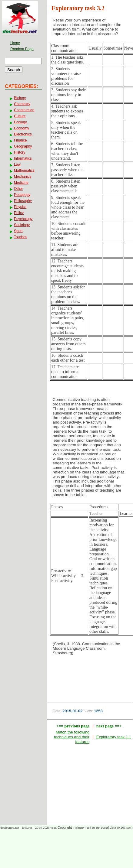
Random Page (22, 49)
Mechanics (23, 177)
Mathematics (24, 171)
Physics (20, 207)
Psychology (23, 219)
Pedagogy (22, 195)
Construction (24, 110)
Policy (19, 213)
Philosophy (23, 201)
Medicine (21, 183)
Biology (20, 98)
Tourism (20, 237)
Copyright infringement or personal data (87, 827)
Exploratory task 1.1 (114, 737)
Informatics (23, 158)
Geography (23, 146)
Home (15, 43)
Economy (22, 128)
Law (17, 164)
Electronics (23, 134)
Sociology (22, 225)
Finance (20, 140)
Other (18, 189)
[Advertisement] (90, 675)
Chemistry (22, 104)
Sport (18, 231)
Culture (20, 116)
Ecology (20, 122)
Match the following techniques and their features (72, 737)
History (20, 152)
